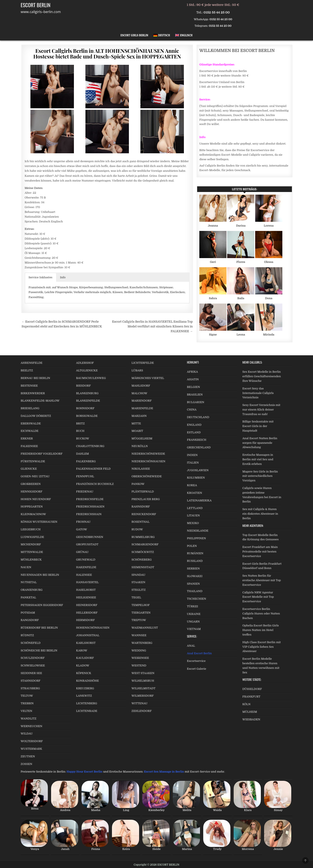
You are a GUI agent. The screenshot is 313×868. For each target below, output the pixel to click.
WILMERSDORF (143, 696)
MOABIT (137, 431)
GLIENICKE (29, 469)
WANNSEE (139, 635)
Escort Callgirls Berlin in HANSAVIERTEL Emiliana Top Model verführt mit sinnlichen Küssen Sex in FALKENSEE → (152, 326)
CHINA (192, 410)
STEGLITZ (139, 590)
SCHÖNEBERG (142, 560)
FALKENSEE (29, 446)
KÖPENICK (84, 673)
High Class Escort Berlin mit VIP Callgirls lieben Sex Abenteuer (261, 647)
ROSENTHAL (141, 522)
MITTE (136, 423)
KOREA (192, 485)
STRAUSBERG (30, 688)
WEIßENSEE (140, 658)
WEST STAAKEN (143, 673)
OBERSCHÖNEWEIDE (147, 476)
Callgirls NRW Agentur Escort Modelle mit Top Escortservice (258, 597)
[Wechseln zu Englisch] (184, 35)
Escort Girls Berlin (134, 35)
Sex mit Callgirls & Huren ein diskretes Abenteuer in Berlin (260, 514)
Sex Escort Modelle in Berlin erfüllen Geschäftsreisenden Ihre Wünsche (262, 376)
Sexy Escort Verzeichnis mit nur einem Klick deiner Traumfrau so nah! (261, 410)
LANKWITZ (84, 696)
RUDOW (137, 529)
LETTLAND (195, 508)
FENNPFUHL (85, 476)
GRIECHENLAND (199, 447)
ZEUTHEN (28, 756)
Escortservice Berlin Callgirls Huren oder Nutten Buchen (261, 613)
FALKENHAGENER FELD (93, 469)
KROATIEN (195, 493)
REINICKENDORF (144, 514)
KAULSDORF (85, 658)
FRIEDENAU (85, 492)
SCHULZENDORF (33, 658)
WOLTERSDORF (32, 741)
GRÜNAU (82, 552)
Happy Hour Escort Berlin (84, 772)
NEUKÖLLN (140, 446)
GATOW (82, 529)
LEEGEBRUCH (31, 529)
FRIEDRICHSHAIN (89, 514)
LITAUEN (193, 515)
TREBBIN (27, 703)
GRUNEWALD (86, 560)
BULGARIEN (196, 402)
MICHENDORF (31, 544)
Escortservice (196, 661)
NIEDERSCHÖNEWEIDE (148, 454)
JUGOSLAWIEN (198, 470)
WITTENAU (140, 703)
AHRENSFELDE (32, 363)
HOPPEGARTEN (32, 507)
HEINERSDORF (87, 605)
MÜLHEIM (250, 712)
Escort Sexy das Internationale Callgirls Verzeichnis (258, 393)
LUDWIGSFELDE (32, 537)
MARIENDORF (142, 401)
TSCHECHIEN (196, 599)
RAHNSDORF (141, 507)
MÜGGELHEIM (142, 438)
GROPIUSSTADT (87, 544)
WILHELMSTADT (143, 688)
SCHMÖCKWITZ (143, 552)
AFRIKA (192, 372)
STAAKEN (138, 582)
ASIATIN (193, 379)
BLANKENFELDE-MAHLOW (40, 401)
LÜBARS (137, 370)
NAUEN (26, 567)
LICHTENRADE (87, 711)
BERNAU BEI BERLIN (35, 378)
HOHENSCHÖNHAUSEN (93, 628)
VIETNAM (194, 629)
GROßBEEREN (31, 484)
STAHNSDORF (31, 681)
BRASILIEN (195, 395)
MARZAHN (139, 416)
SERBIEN (193, 568)
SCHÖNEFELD (31, 643)
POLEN (192, 546)
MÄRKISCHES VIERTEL (148, 378)
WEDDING (139, 650)
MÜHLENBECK (31, 560)
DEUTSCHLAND (198, 417)
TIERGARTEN (141, 613)
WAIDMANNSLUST (145, 628)
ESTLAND (194, 432)
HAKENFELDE (86, 567)
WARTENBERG (142, 643)
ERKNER (27, 438)
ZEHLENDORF (142, 711)
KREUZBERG (85, 688)
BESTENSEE (29, 386)
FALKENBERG (86, 461)
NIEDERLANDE (198, 531)
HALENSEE (84, 575)
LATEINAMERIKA (199, 500)
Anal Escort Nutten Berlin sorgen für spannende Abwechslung (260, 443)
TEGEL (136, 597)
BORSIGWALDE (87, 416)
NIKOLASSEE (141, 469)
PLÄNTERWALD (143, 492)
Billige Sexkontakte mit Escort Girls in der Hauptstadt (258, 426)
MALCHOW (139, 393)
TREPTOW (139, 620)
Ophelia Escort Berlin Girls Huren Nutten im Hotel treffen (261, 630)
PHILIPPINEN (196, 538)
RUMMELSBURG (143, 537)
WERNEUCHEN (32, 726)
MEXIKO (193, 523)
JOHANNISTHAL (88, 635)
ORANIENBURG (32, 590)
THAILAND (195, 591)
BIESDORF (83, 386)
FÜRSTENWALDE (33, 461)
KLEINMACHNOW (33, 514)
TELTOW (27, 696)
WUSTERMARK (31, 749)
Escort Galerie (197, 669)
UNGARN (193, 622)
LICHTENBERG (87, 703)
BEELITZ (27, 370)
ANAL (191, 646)
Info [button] (63, 277)
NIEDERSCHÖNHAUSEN (148, 461)
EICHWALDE (30, 431)
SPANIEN (193, 584)
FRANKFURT (251, 697)
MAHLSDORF (141, 386)
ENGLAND (194, 425)
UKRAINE (194, 614)
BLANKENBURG (87, 393)
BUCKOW (83, 438)
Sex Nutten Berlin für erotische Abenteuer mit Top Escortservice (262, 580)
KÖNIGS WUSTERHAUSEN (39, 522)
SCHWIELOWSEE (33, 665)
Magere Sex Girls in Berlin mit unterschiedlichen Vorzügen (260, 476)
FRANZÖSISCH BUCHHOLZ (95, 484)
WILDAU (27, 734)
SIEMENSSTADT (143, 567)
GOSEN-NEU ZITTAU (35, 476)
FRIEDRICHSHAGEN (90, 507)
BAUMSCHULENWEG (91, 378)
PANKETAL (28, 597)
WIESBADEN (251, 719)
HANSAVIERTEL (87, 582)
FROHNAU (83, 522)
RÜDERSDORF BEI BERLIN (39, 628)
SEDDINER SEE (31, 673)
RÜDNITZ (27, 635)
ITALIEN (193, 463)
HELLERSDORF (87, 613)
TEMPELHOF (141, 605)
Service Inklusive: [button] (41, 277)
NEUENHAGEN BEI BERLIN (40, 575)
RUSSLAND (195, 561)
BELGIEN (193, 387)
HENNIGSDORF (32, 492)
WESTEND (139, 665)
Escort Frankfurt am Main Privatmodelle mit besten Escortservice (260, 552)
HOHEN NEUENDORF (36, 499)
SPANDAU (138, 575)
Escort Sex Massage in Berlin (164, 772)
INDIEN (192, 455)
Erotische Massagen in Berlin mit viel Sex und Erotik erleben (258, 459)
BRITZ (80, 423)
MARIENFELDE (142, 408)
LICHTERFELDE (143, 363)
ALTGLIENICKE (87, 370)
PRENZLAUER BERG (146, 499)
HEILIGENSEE (86, 597)
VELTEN (26, 711)
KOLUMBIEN (196, 478)
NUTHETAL (29, 582)
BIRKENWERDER (33, 393)
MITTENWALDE (32, 552)
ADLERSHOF (85, 363)
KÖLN (246, 704)
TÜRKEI (192, 606)
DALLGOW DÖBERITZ (36, 416)
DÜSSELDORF (252, 689)
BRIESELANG (30, 408)
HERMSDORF (85, 620)
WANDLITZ (28, 719)
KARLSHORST (86, 643)
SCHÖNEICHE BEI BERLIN (39, 650)
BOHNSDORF (85, 408)
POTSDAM (28, 613)
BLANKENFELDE (88, 401)
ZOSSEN (26, 764)
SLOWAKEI (195, 576)
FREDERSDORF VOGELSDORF (42, 454)
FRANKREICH (197, 440)
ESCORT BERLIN (36, 5)
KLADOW (83, 665)
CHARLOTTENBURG (90, 446)
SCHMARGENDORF (145, 544)
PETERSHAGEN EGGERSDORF (42, 605)
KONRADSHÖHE (87, 681)
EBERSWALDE (31, 423)
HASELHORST (86, 590)
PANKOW (138, 484)
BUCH (80, 431)
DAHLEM (82, 454)
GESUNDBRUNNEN (90, 537)
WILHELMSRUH (143, 681)
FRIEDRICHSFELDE (90, 499)
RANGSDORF (30, 620)
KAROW (82, 650)
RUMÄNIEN (195, 553)
